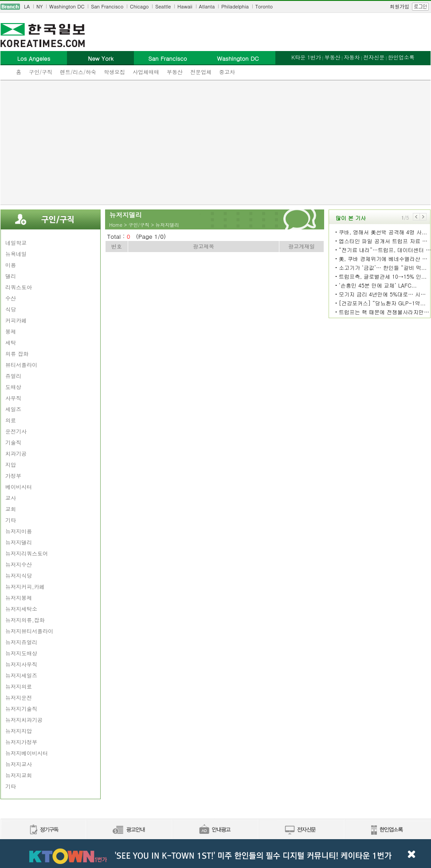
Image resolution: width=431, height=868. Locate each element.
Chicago (139, 6)
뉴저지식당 (19, 575)
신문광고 (129, 830)
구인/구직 (41, 72)
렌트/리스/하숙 (78, 72)
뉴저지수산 (19, 564)
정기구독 (43, 830)
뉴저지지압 (19, 731)
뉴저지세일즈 (21, 675)
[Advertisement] (216, 142)
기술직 (13, 442)
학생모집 (114, 72)
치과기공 (16, 453)
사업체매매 (146, 72)
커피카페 (16, 320)
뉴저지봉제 (19, 598)
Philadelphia (235, 6)
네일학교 (16, 243)
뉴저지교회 (19, 775)
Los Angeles (34, 58)
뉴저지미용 (19, 531)
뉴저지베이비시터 (27, 753)
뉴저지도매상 (21, 653)
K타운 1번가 (306, 57)
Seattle (163, 6)
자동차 (352, 57)
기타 (11, 520)
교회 (11, 509)
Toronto (264, 6)
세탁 (11, 342)
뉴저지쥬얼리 (21, 642)
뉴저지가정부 (21, 742)
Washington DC (67, 6)
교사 (11, 498)
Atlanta (207, 6)
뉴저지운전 (19, 697)
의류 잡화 (17, 353)
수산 (11, 298)
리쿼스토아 (19, 287)
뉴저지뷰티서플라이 (29, 631)
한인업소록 (401, 57)
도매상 (13, 387)
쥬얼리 (13, 376)
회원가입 (400, 6)
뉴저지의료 (19, 686)
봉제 (11, 331)
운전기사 (16, 431)
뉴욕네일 (16, 254)
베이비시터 (19, 487)
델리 (11, 276)
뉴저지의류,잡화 (25, 620)
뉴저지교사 (19, 764)
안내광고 (215, 830)
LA (27, 6)
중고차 (227, 72)
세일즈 (13, 409)
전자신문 (374, 57)
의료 (11, 420)
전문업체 (201, 72)
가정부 (13, 475)
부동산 (175, 72)
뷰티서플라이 (21, 365)
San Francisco (107, 6)
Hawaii (185, 6)
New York (100, 58)
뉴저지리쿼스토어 (27, 553)
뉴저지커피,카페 (25, 586)
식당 (11, 309)
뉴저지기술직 (21, 708)
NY (39, 6)
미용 (11, 265)
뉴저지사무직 (21, 664)
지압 (11, 464)
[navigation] (215, 7)
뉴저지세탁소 (21, 609)
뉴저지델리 (19, 542)
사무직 (13, 398)
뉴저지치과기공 (24, 720)
